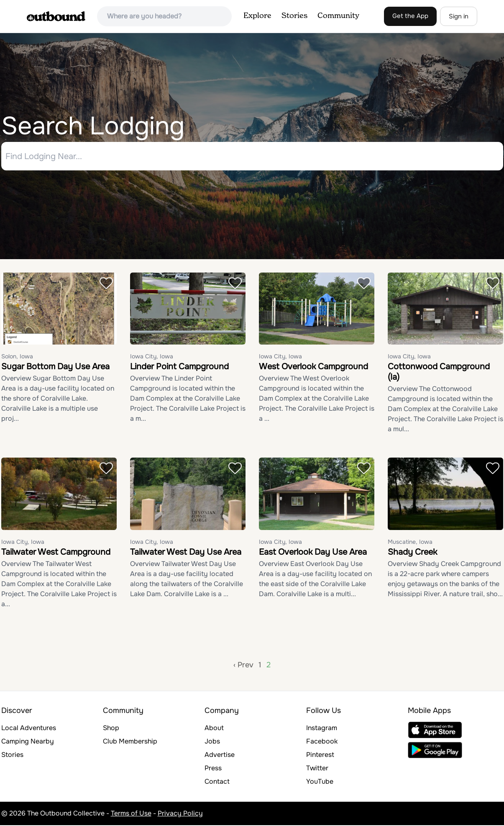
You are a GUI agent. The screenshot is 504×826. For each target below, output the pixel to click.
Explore (257, 16)
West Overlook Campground (313, 368)
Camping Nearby (28, 742)
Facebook (322, 742)
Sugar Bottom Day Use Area (55, 368)
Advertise (220, 755)
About (214, 729)
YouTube (320, 782)
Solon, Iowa (17, 358)
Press (213, 769)
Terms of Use (131, 814)
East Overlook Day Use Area (313, 553)
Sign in (459, 16)
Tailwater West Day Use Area (186, 553)
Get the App (410, 16)
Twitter (317, 769)
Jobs (212, 742)
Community (338, 16)
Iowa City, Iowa (152, 358)
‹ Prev (243, 666)
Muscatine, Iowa (410, 543)
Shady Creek (412, 553)
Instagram (322, 729)
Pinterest (320, 755)
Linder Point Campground (179, 368)
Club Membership (130, 742)
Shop (111, 729)
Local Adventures (29, 729)
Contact (217, 782)
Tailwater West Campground (56, 553)
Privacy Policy (180, 814)
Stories (294, 16)
